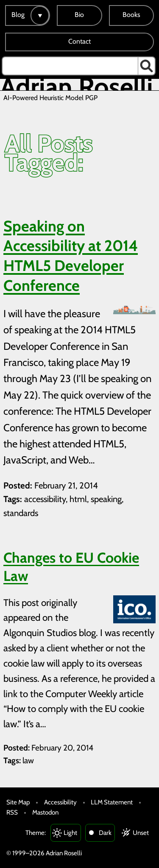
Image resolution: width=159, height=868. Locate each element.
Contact (79, 41)
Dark (105, 833)
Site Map (18, 802)
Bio (79, 15)
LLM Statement (112, 802)
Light (70, 833)
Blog (18, 15)
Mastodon (45, 812)
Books (131, 15)
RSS (12, 812)
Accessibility (60, 802)
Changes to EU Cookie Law (71, 567)
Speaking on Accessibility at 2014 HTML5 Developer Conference (71, 256)
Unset (141, 833)
